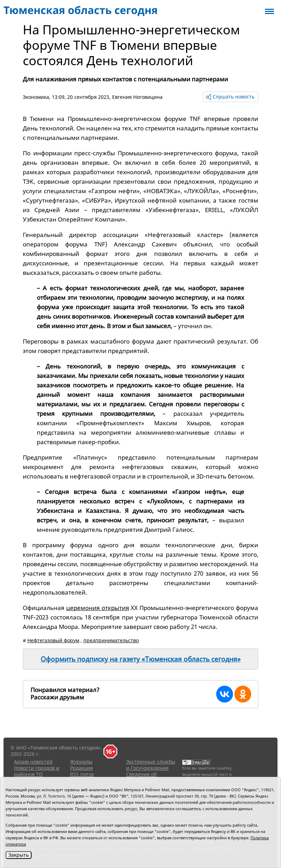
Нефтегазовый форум (53, 640)
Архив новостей (33, 762)
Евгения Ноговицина (137, 97)
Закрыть (19, 855)
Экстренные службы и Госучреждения (151, 765)
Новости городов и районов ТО (37, 771)
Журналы (81, 762)
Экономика (36, 97)
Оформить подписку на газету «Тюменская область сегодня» (141, 659)
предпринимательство (111, 640)
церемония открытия (98, 608)
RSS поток (82, 774)
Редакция (81, 768)
